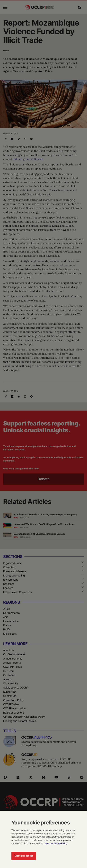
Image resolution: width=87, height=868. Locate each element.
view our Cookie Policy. (56, 843)
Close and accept (24, 856)
